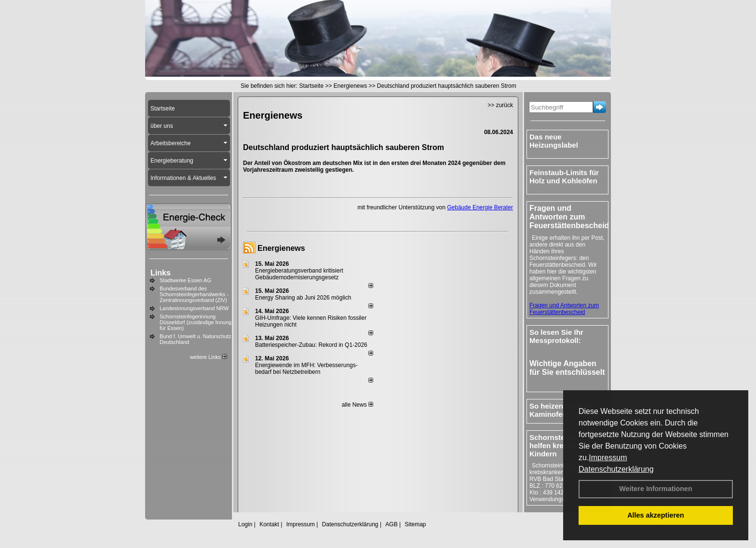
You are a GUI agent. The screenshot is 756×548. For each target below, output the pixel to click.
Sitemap (415, 524)
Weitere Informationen (656, 489)
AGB (391, 524)
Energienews (281, 248)
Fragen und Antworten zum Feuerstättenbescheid (564, 309)
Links (161, 273)
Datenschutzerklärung (616, 469)
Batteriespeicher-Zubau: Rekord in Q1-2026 (311, 345)
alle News (358, 405)
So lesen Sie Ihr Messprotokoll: (556, 336)
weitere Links (209, 357)
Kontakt (269, 524)
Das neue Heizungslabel (554, 141)
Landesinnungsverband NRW (194, 308)
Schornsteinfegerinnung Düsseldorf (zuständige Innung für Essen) (196, 322)
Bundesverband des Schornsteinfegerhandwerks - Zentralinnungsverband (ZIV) (194, 294)
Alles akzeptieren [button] (656, 515)
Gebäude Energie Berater (480, 207)
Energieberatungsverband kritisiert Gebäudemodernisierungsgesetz (299, 274)
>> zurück (500, 105)
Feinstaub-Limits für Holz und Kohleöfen (564, 177)
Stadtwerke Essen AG (185, 280)
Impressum (608, 458)
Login (245, 524)
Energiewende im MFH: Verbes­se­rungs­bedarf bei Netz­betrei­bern (306, 369)
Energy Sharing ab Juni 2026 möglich (303, 298)
